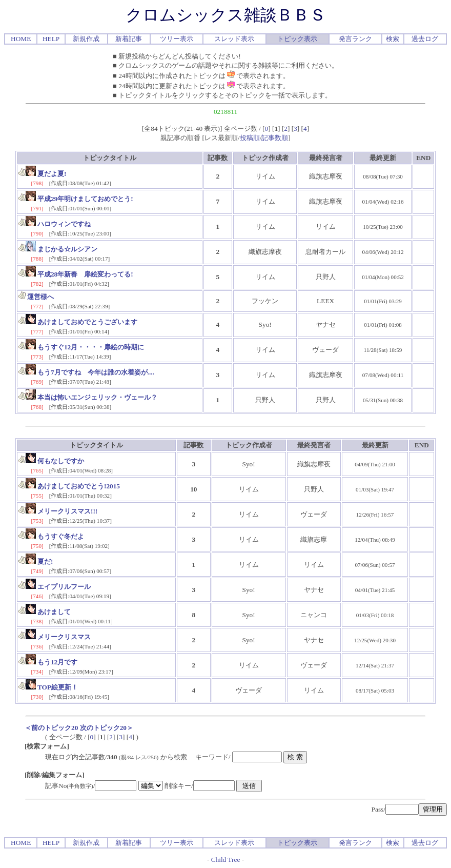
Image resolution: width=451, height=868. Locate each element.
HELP (51, 39)
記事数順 (275, 138)
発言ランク (355, 39)
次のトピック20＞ (107, 728)
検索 (393, 39)
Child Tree (226, 860)
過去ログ (425, 39)
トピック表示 (297, 39)
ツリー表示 (177, 39)
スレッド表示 (234, 39)
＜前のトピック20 (51, 728)
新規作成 (86, 39)
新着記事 (129, 39)
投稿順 (250, 138)
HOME (21, 39)
